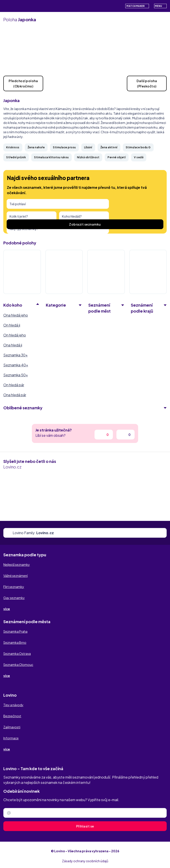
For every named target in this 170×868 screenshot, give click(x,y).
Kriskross (13, 147)
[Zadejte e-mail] (85, 813)
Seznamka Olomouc (18, 665)
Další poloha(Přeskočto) (147, 83)
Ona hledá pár (15, 395)
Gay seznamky (14, 598)
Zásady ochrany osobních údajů (85, 861)
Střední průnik (16, 157)
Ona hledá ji (13, 345)
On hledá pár (14, 385)
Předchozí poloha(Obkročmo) (23, 83)
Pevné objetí (117, 157)
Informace (11, 738)
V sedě (139, 157)
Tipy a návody (13, 705)
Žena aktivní (109, 147)
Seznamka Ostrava (17, 653)
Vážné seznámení (15, 576)
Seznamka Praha (15, 631)
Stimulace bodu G (138, 147)
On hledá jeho (15, 335)
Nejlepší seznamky (17, 564)
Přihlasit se (85, 826)
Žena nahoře (36, 147)
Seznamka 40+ (16, 365)
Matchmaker (137, 6)
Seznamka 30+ (15, 355)
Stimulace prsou (64, 147)
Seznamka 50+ (16, 375)
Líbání (88, 147)
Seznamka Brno (15, 642)
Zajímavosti (12, 727)
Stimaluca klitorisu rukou (51, 157)
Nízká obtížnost (88, 157)
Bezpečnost (12, 716)
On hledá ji (12, 325)
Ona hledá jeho (16, 315)
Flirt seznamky (14, 587)
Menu (160, 6)
